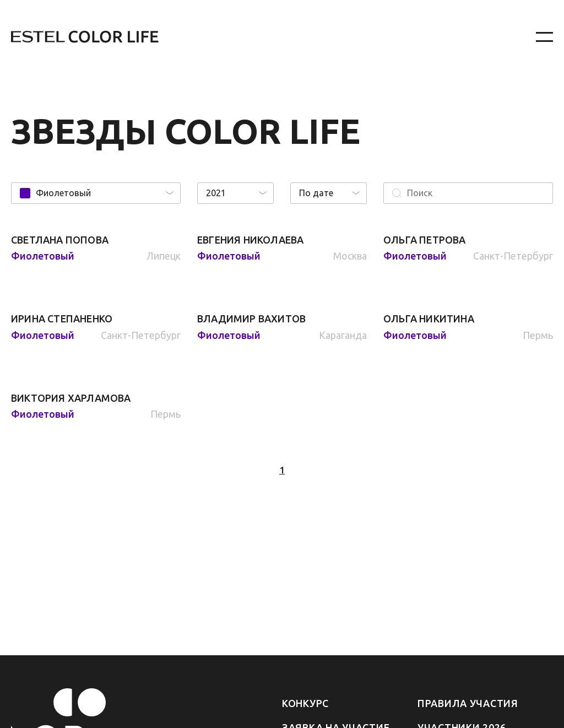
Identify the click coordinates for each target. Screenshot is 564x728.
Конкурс (305, 703)
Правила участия (468, 703)
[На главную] (243, 37)
